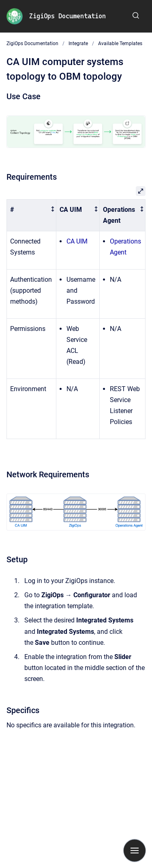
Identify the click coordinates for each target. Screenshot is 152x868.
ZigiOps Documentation (67, 16)
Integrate (78, 44)
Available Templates (120, 44)
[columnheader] (32, 215)
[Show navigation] (135, 851)
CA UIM (77, 241)
